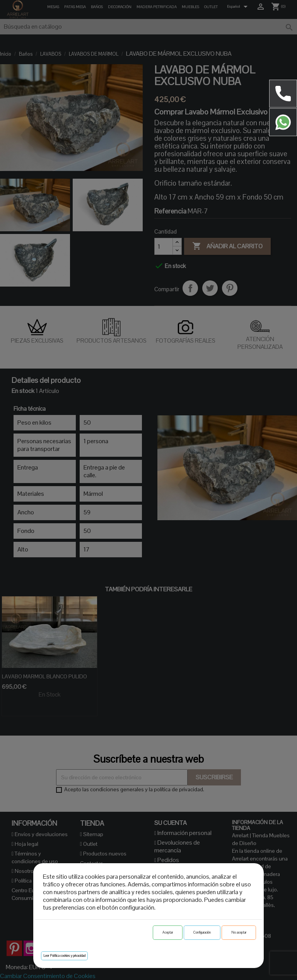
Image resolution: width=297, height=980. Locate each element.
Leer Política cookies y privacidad (64, 956)
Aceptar (168, 932)
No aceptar (239, 932)
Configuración (202, 932)
